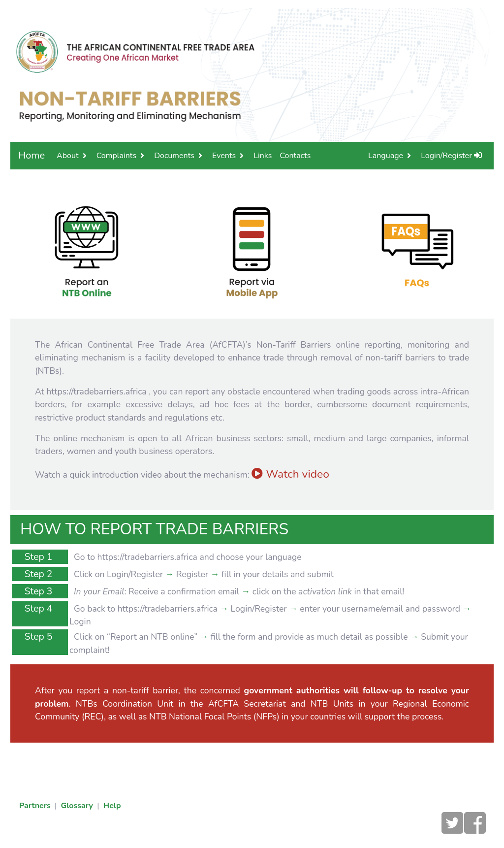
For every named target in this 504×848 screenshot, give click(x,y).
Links (263, 156)
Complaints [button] (116, 156)
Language (386, 156)
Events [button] (224, 156)
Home (31, 155)
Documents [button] (174, 156)
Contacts (295, 156)
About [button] (67, 156)
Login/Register (451, 156)
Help (112, 806)
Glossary (77, 806)
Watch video (290, 474)
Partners (35, 806)
